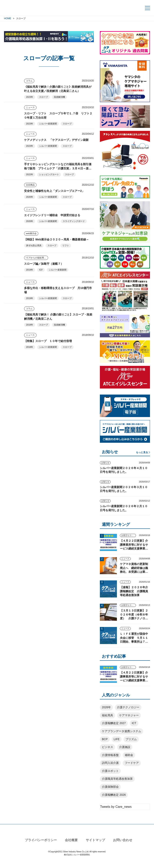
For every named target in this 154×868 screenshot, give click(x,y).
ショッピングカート (49, 174)
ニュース (30, 107)
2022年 (30, 174)
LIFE (117, 739)
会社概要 (71, 847)
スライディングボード (74, 221)
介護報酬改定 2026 (114, 795)
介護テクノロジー (128, 707)
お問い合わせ (123, 847)
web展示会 (31, 233)
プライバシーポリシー (41, 847)
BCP (105, 739)
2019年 (30, 270)
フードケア (132, 763)
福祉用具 (107, 715)
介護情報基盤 (110, 755)
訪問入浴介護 (110, 763)
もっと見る (142, 452)
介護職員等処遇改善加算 (117, 779)
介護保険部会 (110, 787)
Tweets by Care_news (116, 807)
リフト (66, 245)
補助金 (129, 755)
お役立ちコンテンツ (129, 535)
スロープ (44, 97)
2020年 (30, 197)
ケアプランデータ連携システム (122, 731)
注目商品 (30, 185)
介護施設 (125, 747)
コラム (29, 81)
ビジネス (107, 747)
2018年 (30, 325)
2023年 (30, 97)
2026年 (106, 707)
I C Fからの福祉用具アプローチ (37, 258)
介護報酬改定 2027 (114, 723)
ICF (41, 270)
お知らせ (105, 463)
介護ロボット (110, 771)
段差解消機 (59, 97)
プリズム (131, 739)
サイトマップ (95, 847)
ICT (134, 723)
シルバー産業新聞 (48, 124)
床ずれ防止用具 (34, 245)
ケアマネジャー (129, 715)
